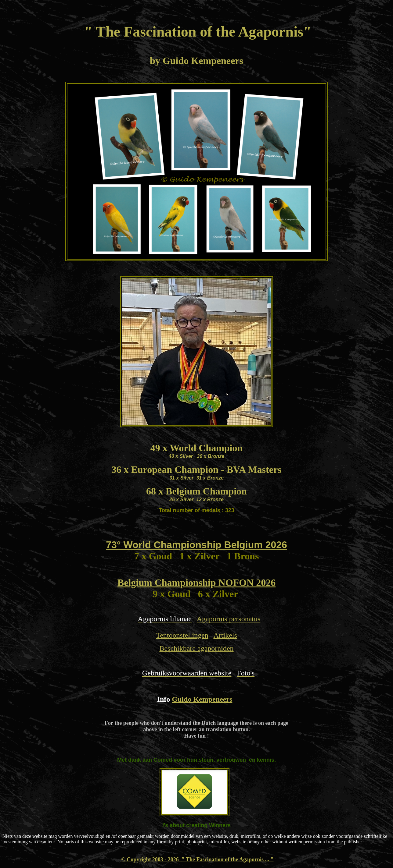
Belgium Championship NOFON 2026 (196, 583)
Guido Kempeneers (202, 699)
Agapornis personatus (229, 619)
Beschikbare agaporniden (196, 648)
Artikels (225, 635)
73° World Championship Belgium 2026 (196, 545)
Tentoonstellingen (182, 635)
